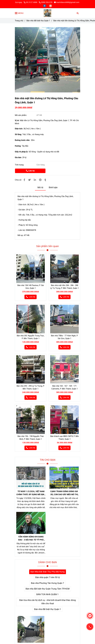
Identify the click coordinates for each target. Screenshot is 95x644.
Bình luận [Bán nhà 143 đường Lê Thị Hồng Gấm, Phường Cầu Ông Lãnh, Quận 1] (53, 187)
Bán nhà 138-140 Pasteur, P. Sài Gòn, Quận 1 (31, 287)
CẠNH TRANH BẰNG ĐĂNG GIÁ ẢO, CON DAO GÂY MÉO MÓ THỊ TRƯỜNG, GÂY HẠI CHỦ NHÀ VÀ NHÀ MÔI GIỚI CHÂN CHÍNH (64, 493)
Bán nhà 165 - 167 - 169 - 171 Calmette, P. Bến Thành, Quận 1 (65, 387)
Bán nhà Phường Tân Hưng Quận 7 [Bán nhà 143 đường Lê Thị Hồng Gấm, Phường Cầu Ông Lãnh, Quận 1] (48, 583)
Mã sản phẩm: (21, 115)
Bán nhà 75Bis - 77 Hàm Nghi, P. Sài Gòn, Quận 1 (64, 337)
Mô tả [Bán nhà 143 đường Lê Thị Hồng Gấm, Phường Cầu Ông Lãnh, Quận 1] (40, 187)
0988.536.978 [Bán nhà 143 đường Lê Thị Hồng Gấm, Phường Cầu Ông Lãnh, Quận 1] (46, 2)
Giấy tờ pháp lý (21, 152)
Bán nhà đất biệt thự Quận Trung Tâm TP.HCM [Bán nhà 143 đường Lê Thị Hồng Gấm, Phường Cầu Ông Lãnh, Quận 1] (48, 589)
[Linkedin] (35, 180)
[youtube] (51, 6)
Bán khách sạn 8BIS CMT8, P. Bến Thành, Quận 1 (65, 438)
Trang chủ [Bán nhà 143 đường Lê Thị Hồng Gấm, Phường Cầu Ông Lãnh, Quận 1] (19, 21)
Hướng (18, 146)
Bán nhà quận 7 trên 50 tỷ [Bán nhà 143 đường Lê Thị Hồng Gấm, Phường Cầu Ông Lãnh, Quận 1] (48, 577)
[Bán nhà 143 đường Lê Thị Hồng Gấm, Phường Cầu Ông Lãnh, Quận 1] (48, 60)
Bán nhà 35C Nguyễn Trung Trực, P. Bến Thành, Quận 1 (31, 337)
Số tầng (18, 134)
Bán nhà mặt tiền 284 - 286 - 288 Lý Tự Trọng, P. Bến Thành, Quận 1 (64, 287)
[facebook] (45, 6)
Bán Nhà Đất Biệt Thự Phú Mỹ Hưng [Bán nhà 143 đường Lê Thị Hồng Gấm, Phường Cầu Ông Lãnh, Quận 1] (48, 572)
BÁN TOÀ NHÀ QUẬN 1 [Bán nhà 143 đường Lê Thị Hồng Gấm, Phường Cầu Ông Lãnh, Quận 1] (48, 594)
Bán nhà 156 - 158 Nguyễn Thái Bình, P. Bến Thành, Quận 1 (31, 438)
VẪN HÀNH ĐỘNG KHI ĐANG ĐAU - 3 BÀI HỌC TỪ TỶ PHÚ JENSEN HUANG (31, 538)
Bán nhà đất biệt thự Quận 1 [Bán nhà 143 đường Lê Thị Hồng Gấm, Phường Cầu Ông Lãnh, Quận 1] (38, 21)
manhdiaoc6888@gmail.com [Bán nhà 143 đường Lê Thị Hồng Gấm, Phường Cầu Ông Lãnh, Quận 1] (67, 2)
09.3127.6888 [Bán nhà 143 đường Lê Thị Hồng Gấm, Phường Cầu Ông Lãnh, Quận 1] (31, 2)
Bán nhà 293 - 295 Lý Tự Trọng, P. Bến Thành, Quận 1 (31, 387)
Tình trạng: (20, 165)
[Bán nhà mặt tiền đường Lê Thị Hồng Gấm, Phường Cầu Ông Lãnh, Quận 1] (48, 13)
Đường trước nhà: (23, 140)
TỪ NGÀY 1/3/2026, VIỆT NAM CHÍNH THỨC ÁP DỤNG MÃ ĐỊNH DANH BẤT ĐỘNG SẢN (31, 493)
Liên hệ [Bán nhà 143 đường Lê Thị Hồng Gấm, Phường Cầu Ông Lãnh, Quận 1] (30, 171)
